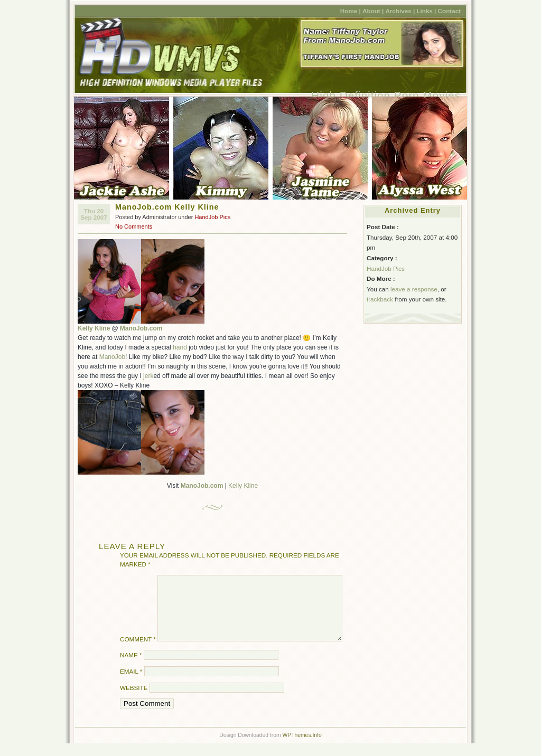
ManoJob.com (141, 328)
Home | (351, 11)
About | (373, 11)
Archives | (400, 11)
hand (180, 347)
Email (131, 684)
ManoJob (112, 357)
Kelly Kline (94, 328)
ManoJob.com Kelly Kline (167, 207)
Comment (138, 652)
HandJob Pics (212, 217)
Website (134, 700)
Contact (449, 11)
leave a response (414, 289)
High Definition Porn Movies (386, 95)
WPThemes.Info (302, 748)
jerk (148, 376)
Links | (426, 11)
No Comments (134, 226)
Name (131, 668)
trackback (380, 299)
